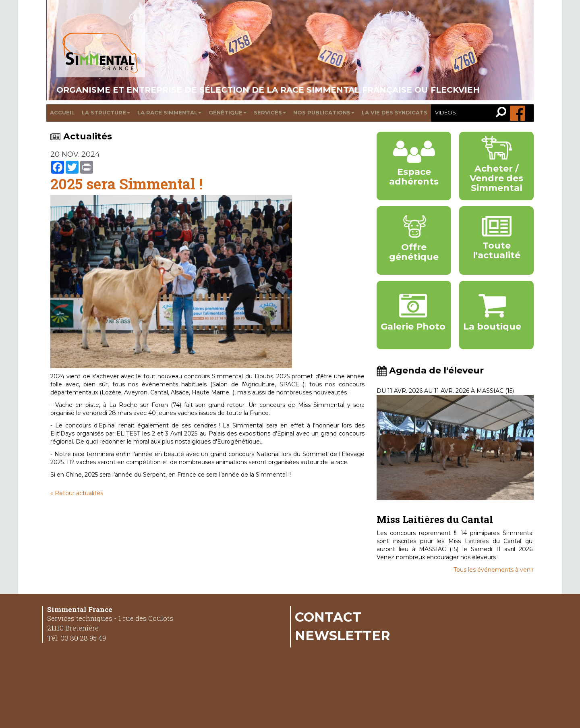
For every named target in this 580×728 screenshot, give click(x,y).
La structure (106, 112)
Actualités (81, 136)
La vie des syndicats (395, 112)
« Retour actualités (77, 493)
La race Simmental (169, 112)
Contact (328, 617)
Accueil (62, 112)
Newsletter (343, 635)
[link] (503, 113)
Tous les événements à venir (494, 570)
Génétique (228, 112)
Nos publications (324, 112)
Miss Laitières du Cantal (435, 519)
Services (270, 112)
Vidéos (445, 112)
